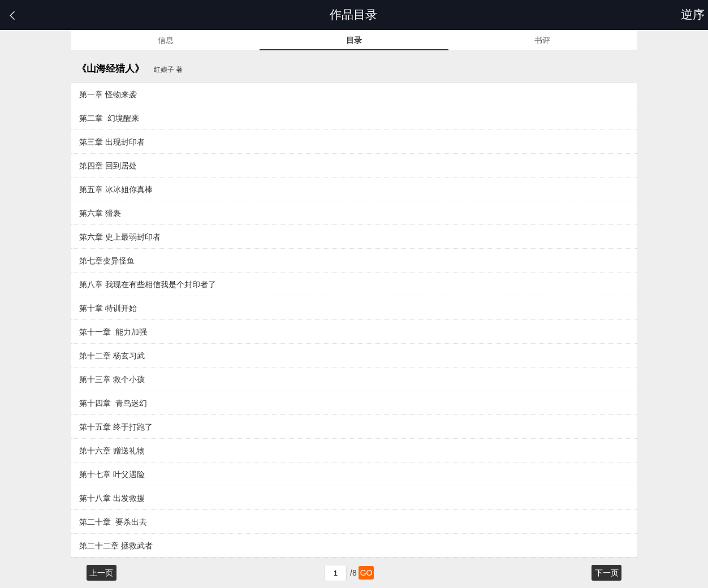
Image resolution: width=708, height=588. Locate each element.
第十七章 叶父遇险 (112, 474)
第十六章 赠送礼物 (112, 451)
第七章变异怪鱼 (107, 261)
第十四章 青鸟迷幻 (113, 403)
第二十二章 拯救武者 (116, 546)
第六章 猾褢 (100, 213)
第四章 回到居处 (108, 166)
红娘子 (164, 70)
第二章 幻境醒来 (109, 118)
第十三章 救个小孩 (112, 379)
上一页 (101, 573)
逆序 (694, 14)
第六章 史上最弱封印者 (120, 237)
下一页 (607, 573)
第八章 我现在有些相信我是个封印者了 (148, 284)
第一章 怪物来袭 (108, 94)
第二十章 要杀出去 (113, 522)
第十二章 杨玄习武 (112, 356)
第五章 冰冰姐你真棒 (116, 189)
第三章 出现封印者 (112, 142)
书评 (542, 40)
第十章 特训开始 (108, 308)
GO (366, 573)
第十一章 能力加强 (113, 332)
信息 (166, 40)
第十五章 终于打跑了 (116, 427)
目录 (354, 40)
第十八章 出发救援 (112, 498)
